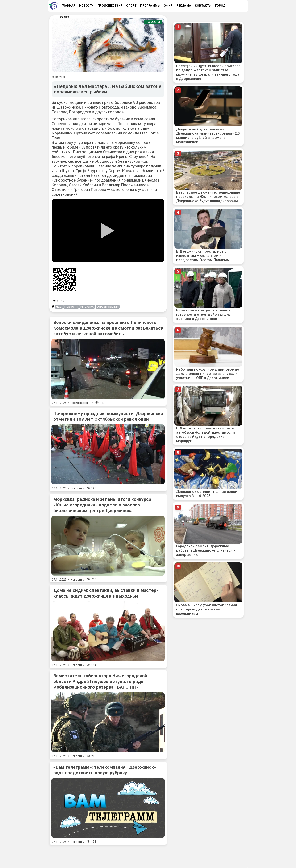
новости (71, 307)
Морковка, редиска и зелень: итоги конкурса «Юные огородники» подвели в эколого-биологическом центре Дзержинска (102, 505)
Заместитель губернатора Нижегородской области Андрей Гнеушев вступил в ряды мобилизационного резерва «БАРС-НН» (100, 681)
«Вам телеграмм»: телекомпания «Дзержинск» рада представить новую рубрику (105, 770)
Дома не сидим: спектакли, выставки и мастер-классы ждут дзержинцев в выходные (106, 593)
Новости (153, 22)
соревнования (108, 307)
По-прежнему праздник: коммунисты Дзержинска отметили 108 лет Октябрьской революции (108, 416)
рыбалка (87, 307)
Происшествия (80, 403)
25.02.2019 (58, 77)
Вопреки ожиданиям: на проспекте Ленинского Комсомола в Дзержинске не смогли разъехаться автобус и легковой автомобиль (108, 328)
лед (59, 307)
